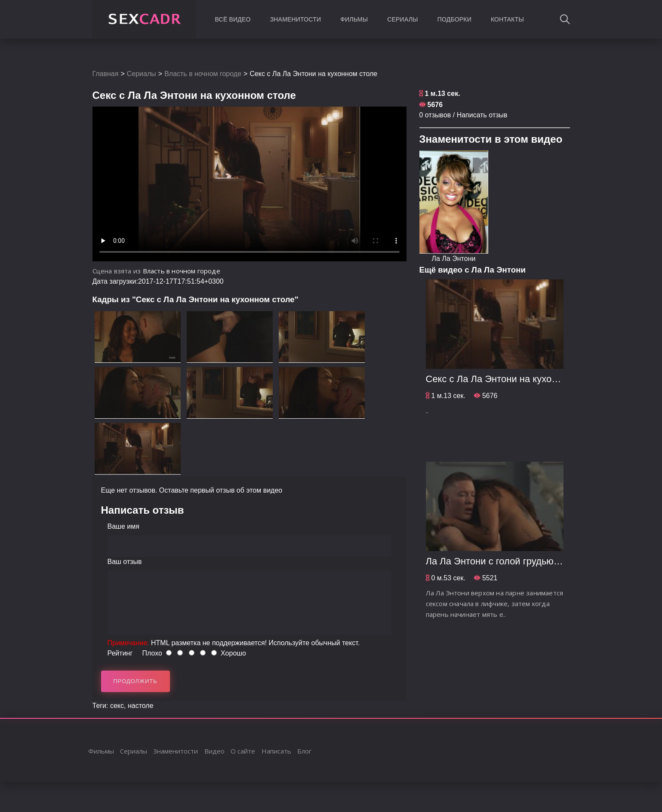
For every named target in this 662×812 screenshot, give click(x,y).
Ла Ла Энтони (454, 259)
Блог (304, 751)
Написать (276, 751)
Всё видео (233, 19)
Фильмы (354, 19)
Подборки (454, 19)
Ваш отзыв (125, 562)
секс (117, 706)
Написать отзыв (482, 115)
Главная (106, 74)
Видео (214, 751)
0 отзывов (435, 115)
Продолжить (135, 681)
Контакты (507, 19)
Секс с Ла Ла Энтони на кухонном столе (514, 379)
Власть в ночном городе (203, 74)
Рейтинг (120, 653)
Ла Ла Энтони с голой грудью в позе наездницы (530, 561)
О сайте (243, 751)
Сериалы (402, 19)
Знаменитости (296, 19)
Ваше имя (123, 526)
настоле (141, 706)
